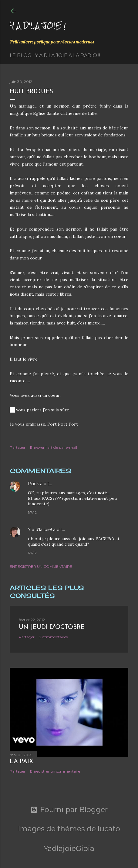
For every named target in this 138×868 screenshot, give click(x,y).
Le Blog (21, 55)
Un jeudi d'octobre (52, 627)
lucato (109, 829)
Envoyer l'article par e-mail (54, 447)
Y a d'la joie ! (38, 25)
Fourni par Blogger (69, 810)
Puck (33, 484)
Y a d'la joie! (40, 530)
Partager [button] (18, 447)
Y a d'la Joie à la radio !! (67, 55)
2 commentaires (53, 637)
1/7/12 (32, 512)
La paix (21, 762)
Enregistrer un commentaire (41, 566)
